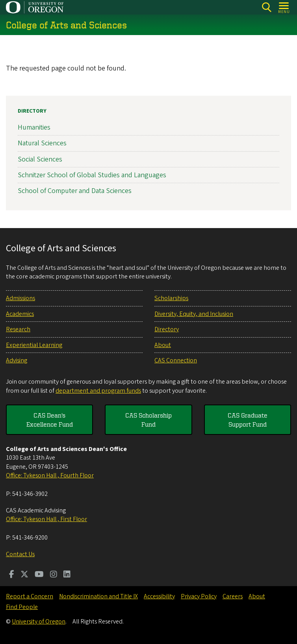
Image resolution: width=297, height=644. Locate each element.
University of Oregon (39, 622)
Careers (233, 596)
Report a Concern (30, 596)
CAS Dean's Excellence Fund (50, 419)
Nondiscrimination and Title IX (98, 596)
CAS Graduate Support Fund (248, 419)
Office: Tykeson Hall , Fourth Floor (50, 475)
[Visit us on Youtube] (39, 575)
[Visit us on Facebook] (12, 575)
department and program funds (98, 391)
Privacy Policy (199, 596)
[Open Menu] (284, 7)
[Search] (266, 7)
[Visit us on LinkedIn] (67, 575)
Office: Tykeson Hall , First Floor (46, 519)
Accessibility (159, 596)
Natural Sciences (42, 144)
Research (18, 329)
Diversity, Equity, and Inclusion (194, 314)
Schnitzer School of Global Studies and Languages (92, 175)
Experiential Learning (34, 345)
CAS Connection (176, 360)
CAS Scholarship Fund (148, 419)
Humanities (34, 127)
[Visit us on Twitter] (24, 575)
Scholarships (171, 298)
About (163, 345)
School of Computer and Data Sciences (75, 191)
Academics (20, 314)
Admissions (20, 298)
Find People (22, 607)
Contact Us (20, 554)
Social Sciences (40, 159)
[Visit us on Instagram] (54, 575)
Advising (17, 360)
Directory (32, 111)
